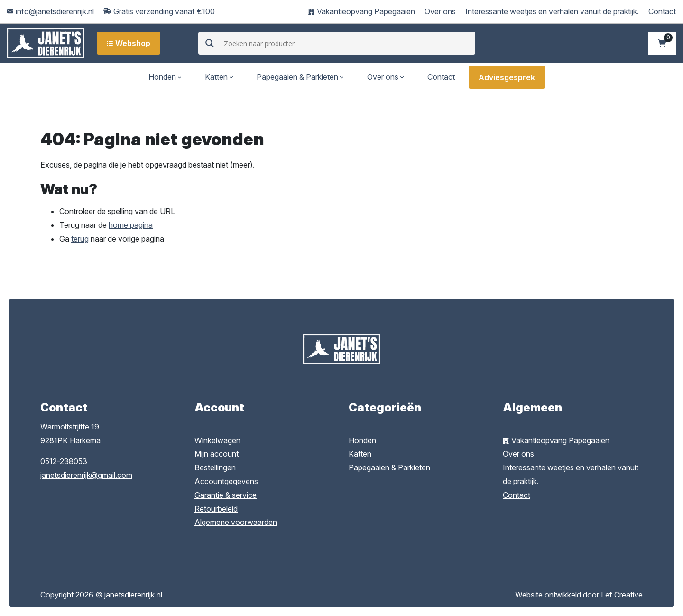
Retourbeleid (216, 509)
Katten (216, 77)
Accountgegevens (226, 481)
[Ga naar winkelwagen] (662, 43)
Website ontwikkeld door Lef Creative (579, 595)
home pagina (131, 225)
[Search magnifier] (210, 43)
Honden (162, 77)
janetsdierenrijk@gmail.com (86, 475)
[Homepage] (46, 43)
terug (80, 239)
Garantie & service (226, 495)
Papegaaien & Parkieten (297, 77)
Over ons (440, 11)
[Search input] (348, 43)
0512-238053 (64, 461)
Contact (662, 11)
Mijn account (217, 454)
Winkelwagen (217, 440)
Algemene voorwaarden (236, 522)
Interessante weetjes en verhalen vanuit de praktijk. (552, 11)
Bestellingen (215, 467)
